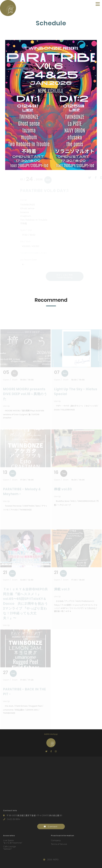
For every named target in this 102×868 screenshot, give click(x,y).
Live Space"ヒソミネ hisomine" (13, 842)
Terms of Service (59, 844)
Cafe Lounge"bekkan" (9, 848)
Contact (51, 827)
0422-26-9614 (12, 819)
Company (56, 840)
